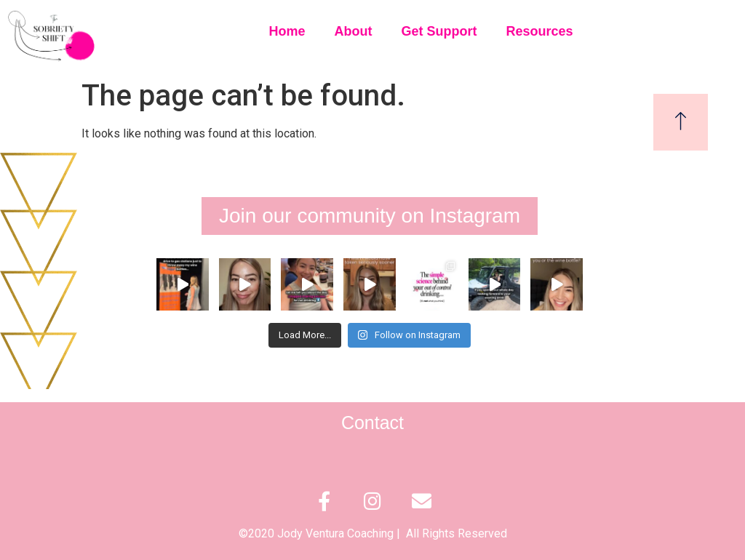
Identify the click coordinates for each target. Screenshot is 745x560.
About (354, 31)
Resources (540, 31)
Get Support (439, 31)
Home (287, 31)
